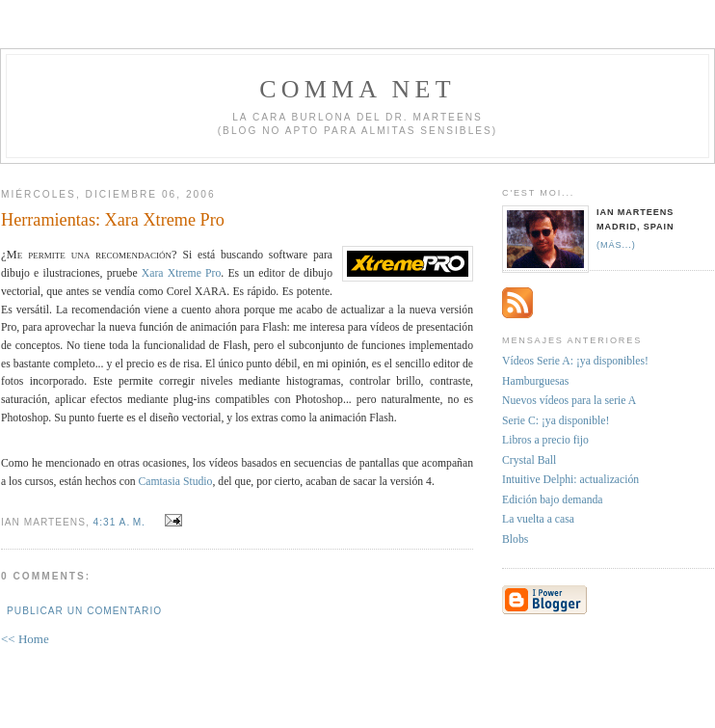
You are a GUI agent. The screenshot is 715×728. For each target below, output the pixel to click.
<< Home (25, 639)
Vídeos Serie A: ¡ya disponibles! (575, 361)
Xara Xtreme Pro (181, 273)
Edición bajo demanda (553, 500)
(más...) (616, 245)
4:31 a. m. (119, 522)
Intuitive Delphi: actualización (570, 480)
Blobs (515, 539)
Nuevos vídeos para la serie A (569, 401)
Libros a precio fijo (545, 440)
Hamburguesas (535, 381)
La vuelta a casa (538, 519)
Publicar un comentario (84, 611)
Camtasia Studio (176, 482)
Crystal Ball (529, 460)
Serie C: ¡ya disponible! (556, 421)
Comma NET (357, 89)
